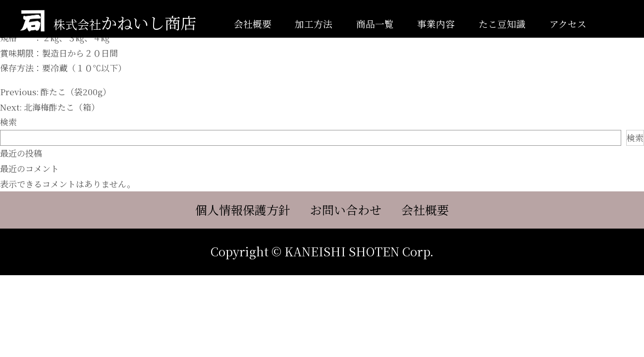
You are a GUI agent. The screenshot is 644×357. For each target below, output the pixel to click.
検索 (8, 122)
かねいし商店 (125, 22)
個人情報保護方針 (243, 210)
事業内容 (436, 24)
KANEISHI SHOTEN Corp (357, 251)
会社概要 (253, 24)
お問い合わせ (346, 210)
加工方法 (314, 24)
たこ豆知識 (502, 24)
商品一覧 (375, 24)
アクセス (568, 24)
